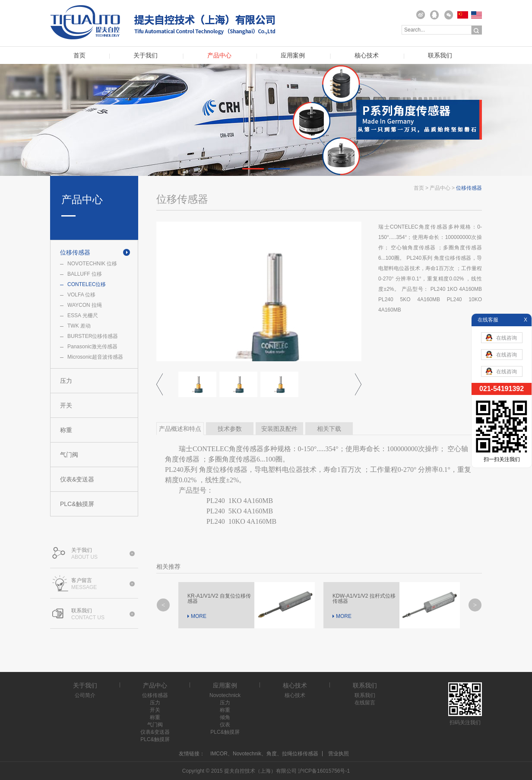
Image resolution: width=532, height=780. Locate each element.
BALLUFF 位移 (85, 274)
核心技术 (367, 56)
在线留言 (365, 703)
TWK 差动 (79, 326)
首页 (79, 56)
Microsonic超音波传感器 (95, 357)
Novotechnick (225, 695)
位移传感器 (75, 252)
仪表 (225, 725)
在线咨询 (501, 337)
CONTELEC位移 (87, 284)
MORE (199, 616)
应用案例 (293, 56)
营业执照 (339, 754)
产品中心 (219, 56)
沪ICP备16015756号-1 (324, 771)
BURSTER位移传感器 (93, 336)
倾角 (225, 717)
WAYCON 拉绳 (85, 305)
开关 (66, 405)
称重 (66, 430)
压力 (66, 381)
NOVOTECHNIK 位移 (92, 264)
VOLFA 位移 (81, 295)
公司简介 (85, 695)
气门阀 (69, 455)
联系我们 (440, 56)
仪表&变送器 (77, 479)
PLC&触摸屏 (77, 504)
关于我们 (146, 56)
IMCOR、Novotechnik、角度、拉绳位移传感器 (264, 754)
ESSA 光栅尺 (83, 315)
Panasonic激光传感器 (92, 347)
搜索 (477, 30)
